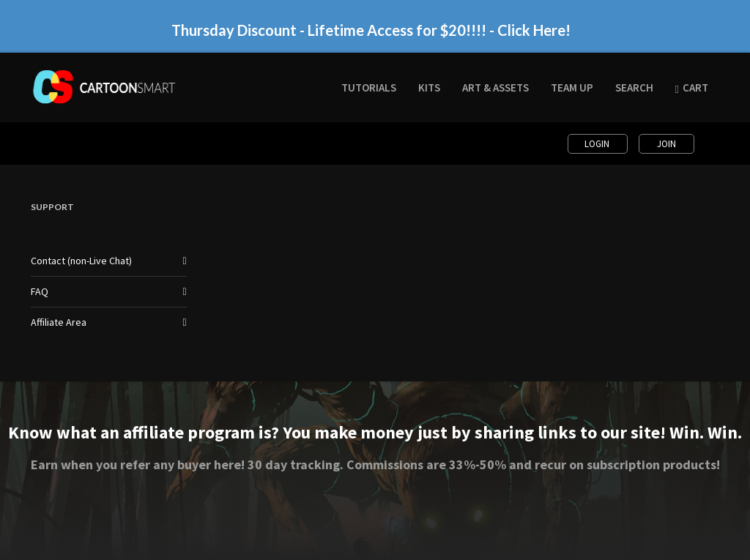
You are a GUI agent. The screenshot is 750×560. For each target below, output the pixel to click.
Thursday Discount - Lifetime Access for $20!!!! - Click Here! (371, 30)
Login (598, 144)
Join (667, 144)
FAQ (40, 291)
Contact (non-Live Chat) (81, 261)
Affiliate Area (59, 322)
